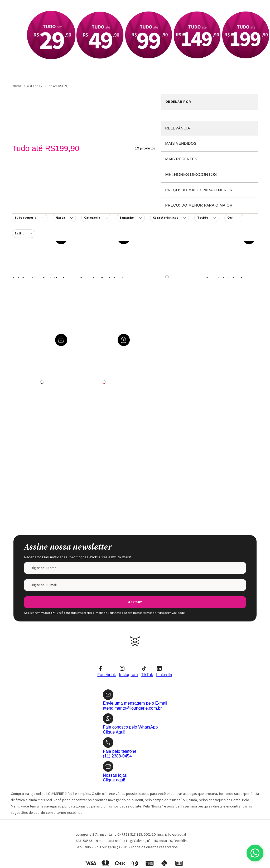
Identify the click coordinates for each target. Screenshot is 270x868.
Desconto (210, 175)
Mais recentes (181, 159)
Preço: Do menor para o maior (199, 205)
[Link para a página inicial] (17, 86)
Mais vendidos (181, 143)
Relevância (178, 128)
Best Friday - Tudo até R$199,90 (49, 86)
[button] (96, 218)
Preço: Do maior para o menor (199, 190)
